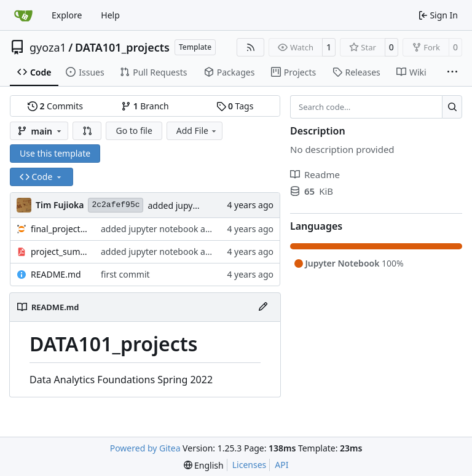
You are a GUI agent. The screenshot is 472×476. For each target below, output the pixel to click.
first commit (125, 274)
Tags (235, 106)
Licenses (250, 465)
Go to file (134, 131)
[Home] (23, 15)
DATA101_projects (122, 47)
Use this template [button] (55, 153)
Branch (145, 106)
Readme (315, 174)
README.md (56, 274)
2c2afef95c (116, 205)
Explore (67, 15)
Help (110, 15)
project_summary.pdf (60, 252)
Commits (55, 106)
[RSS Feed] (251, 47)
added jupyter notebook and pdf (166, 229)
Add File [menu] (197, 131)
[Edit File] (263, 307)
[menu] (204, 465)
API (281, 465)
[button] (87, 131)
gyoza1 (48, 47)
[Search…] (452, 107)
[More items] (452, 72)
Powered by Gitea (145, 448)
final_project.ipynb (60, 229)
